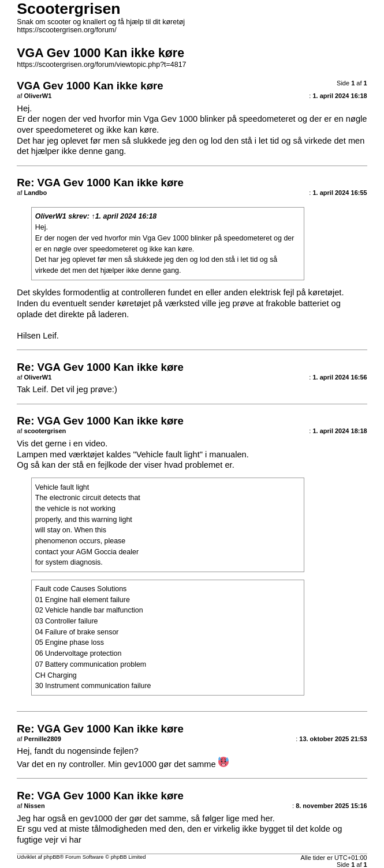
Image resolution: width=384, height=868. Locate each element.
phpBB (52, 857)
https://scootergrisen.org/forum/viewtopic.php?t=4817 (101, 65)
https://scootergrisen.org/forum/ (66, 30)
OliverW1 (51, 216)
